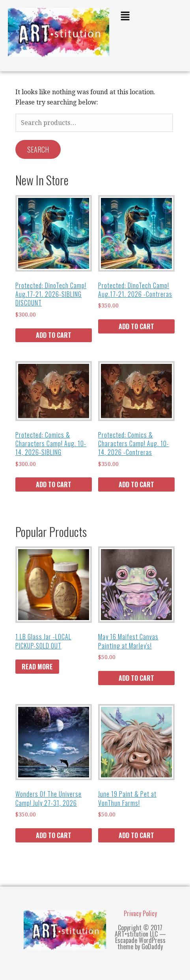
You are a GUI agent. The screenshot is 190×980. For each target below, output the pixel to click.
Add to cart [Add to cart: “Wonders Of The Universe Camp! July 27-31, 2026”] (54, 835)
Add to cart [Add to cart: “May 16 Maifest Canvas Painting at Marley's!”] (136, 678)
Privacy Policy (140, 913)
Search (38, 149)
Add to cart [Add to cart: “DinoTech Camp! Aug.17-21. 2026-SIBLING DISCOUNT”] (54, 335)
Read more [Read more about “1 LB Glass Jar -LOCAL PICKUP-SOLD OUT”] (37, 667)
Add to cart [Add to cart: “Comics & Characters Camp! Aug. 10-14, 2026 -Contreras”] (136, 484)
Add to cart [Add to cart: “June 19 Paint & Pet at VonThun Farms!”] (136, 835)
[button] (150, 17)
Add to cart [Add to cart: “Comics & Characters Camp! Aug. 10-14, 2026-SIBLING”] (54, 484)
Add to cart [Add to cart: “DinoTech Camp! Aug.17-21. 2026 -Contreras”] (136, 326)
